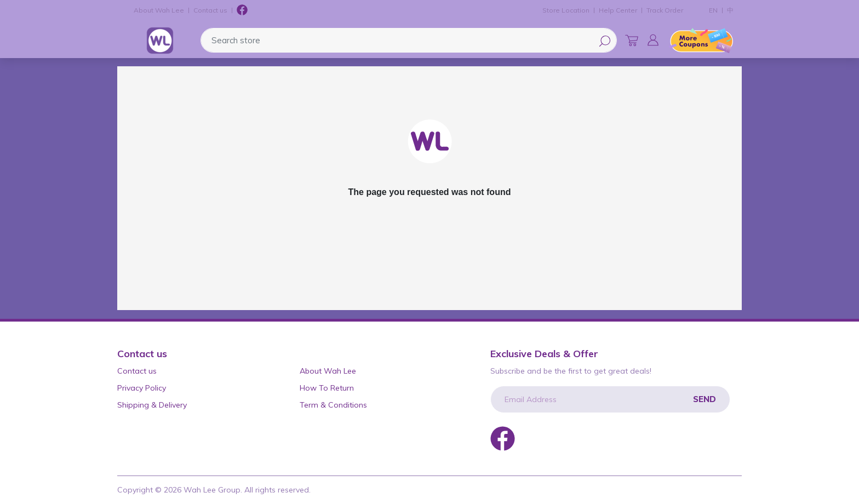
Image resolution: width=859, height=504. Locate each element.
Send (705, 399)
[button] (653, 40)
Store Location (566, 10)
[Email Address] (610, 399)
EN (713, 10)
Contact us (210, 10)
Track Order (665, 10)
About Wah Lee (159, 10)
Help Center (618, 10)
